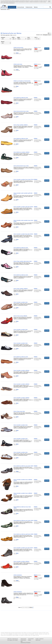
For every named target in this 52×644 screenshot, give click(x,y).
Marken (36, 7)
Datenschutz (38, 640)
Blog (22, 641)
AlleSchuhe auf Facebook (26, 643)
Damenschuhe (12, 7)
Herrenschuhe (21, 7)
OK (49, 1)
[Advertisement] (26, 21)
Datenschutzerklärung (10, 3)
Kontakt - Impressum (40, 639)
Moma (8, 9)
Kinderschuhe (29, 7)
